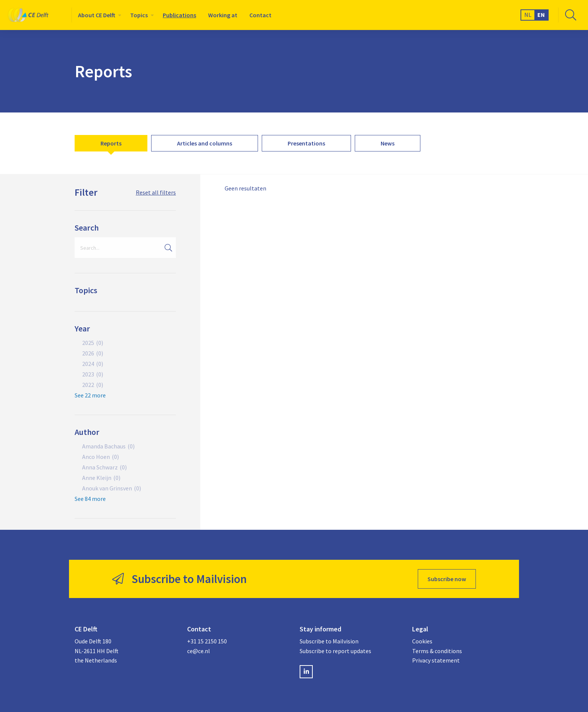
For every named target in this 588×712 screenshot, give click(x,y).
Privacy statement (436, 660)
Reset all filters (156, 192)
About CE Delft (97, 15)
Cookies (422, 641)
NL (528, 15)
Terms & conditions (437, 651)
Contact (260, 15)
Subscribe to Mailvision (329, 641)
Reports (111, 143)
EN (541, 15)
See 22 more (90, 395)
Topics (139, 15)
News (388, 143)
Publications (179, 15)
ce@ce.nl (199, 651)
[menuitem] (98, 15)
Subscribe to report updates (335, 651)
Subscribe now (447, 579)
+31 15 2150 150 (207, 641)
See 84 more (90, 499)
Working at (223, 15)
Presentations (306, 143)
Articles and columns (205, 143)
